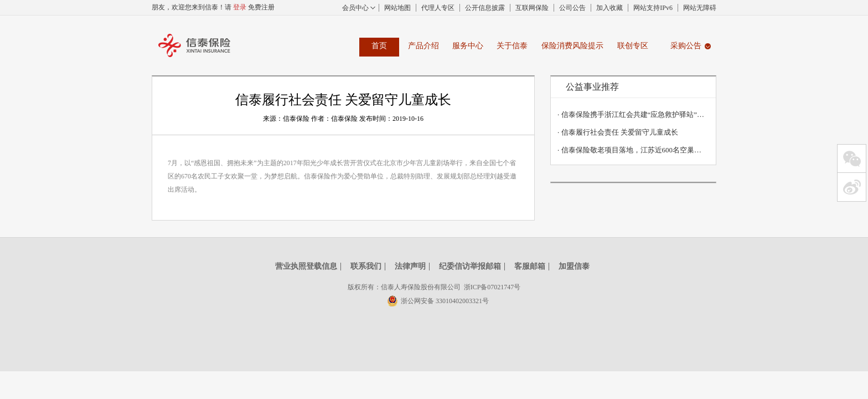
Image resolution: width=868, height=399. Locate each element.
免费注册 (261, 7)
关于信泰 (512, 46)
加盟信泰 (574, 267)
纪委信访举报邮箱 (470, 267)
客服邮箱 (530, 267)
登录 (240, 7)
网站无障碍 (700, 8)
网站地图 (397, 8)
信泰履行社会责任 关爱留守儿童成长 (618, 132)
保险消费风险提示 (572, 46)
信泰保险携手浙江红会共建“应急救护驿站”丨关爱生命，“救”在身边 (631, 114)
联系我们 (366, 267)
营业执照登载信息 (306, 267)
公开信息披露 (485, 8)
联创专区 (633, 46)
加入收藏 (609, 8)
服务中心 (468, 46)
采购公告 (686, 46)
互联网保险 (532, 8)
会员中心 (355, 8)
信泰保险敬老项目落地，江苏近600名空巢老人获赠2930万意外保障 (631, 150)
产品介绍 (423, 46)
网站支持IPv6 (653, 8)
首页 (379, 46)
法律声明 (410, 267)
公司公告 (572, 8)
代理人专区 (438, 8)
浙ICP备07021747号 (492, 287)
